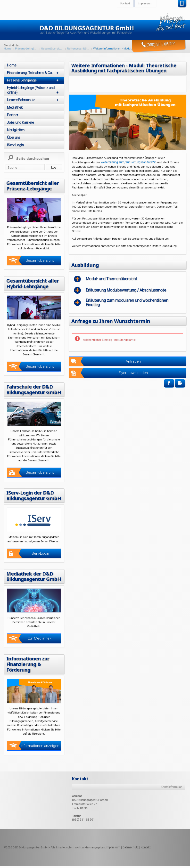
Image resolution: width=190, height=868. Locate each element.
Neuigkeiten (16, 130)
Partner (13, 115)
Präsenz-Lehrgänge (26, 49)
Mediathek (15, 107)
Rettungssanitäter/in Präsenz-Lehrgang (78, 49)
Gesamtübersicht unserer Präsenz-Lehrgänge (52, 49)
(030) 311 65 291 (82, 834)
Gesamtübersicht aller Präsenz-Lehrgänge (33, 186)
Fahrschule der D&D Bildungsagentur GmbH (31, 392)
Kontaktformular (171, 802)
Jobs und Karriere (20, 122)
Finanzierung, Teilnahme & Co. (34, 73)
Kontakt (146, 862)
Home (8, 49)
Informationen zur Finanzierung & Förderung (29, 679)
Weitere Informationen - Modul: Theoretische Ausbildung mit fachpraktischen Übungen (121, 49)
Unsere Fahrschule (34, 100)
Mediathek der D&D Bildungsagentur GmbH (31, 589)
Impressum (113, 862)
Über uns (14, 138)
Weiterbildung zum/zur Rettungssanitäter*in (129, 162)
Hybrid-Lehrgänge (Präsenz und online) (34, 90)
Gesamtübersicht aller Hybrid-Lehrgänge (33, 283)
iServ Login (15, 145)
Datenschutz (131, 862)
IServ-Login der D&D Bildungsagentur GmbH (32, 503)
